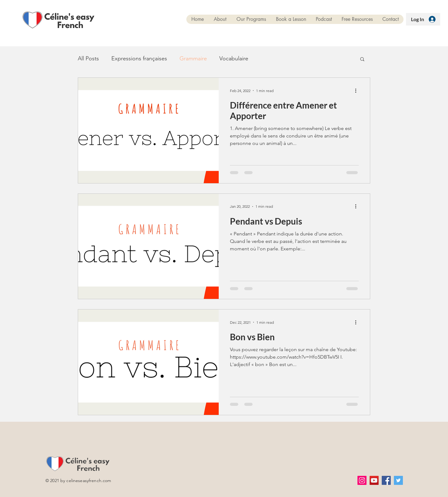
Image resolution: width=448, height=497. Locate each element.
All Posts (88, 58)
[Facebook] (386, 480)
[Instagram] (362, 480)
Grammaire (193, 58)
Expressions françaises (139, 58)
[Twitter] (398, 480)
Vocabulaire (234, 58)
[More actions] (358, 91)
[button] (362, 60)
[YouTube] (374, 480)
